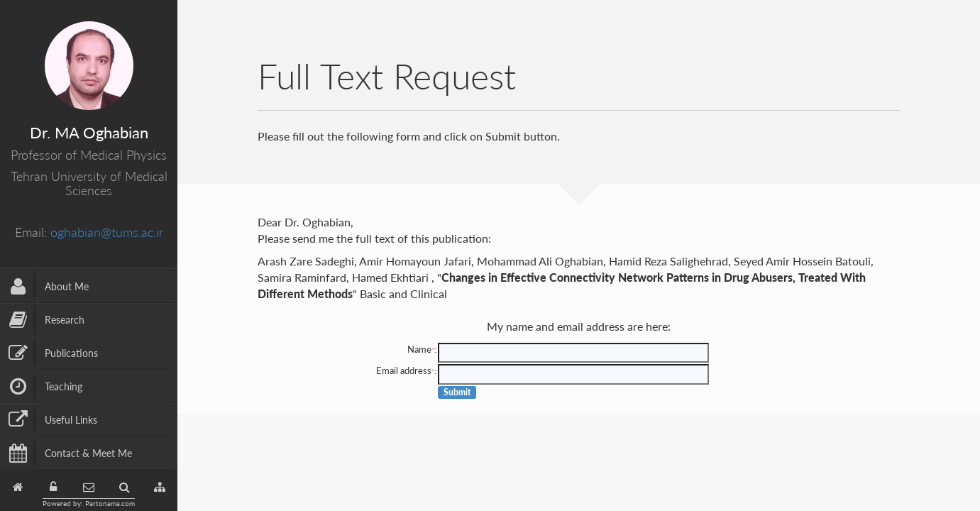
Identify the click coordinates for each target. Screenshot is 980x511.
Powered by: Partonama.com (89, 503)
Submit (457, 392)
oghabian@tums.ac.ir (107, 232)
